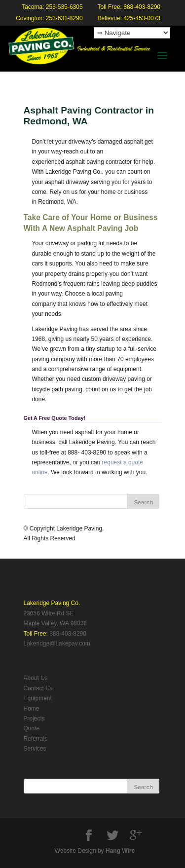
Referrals (36, 739)
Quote (32, 728)
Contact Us (38, 688)
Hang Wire (120, 851)
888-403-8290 (68, 634)
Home (32, 709)
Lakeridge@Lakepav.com (57, 643)
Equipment (38, 698)
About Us (36, 678)
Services (35, 749)
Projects (34, 718)
